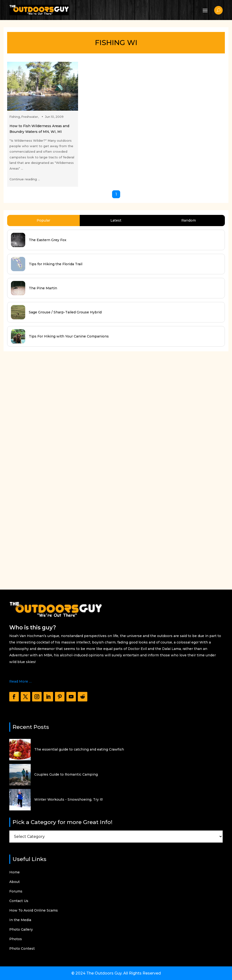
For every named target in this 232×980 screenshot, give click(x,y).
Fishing (15, 117)
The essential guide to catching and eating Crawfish (79, 749)
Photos (16, 939)
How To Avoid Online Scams (34, 911)
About (15, 882)
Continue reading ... (25, 179)
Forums (16, 892)
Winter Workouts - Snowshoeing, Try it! (69, 799)
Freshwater (30, 117)
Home (15, 872)
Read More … (20, 681)
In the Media (20, 920)
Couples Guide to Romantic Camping (66, 774)
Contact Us (19, 901)
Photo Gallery (21, 930)
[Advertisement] (39, 466)
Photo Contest (22, 949)
